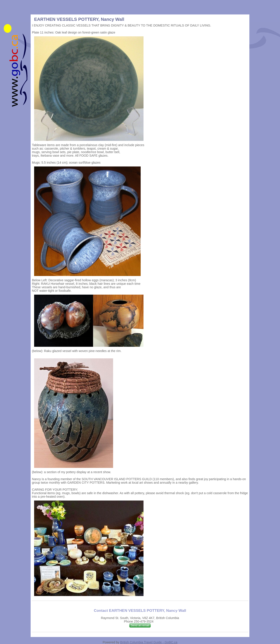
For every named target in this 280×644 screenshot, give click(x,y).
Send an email (140, 625)
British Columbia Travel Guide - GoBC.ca (149, 642)
